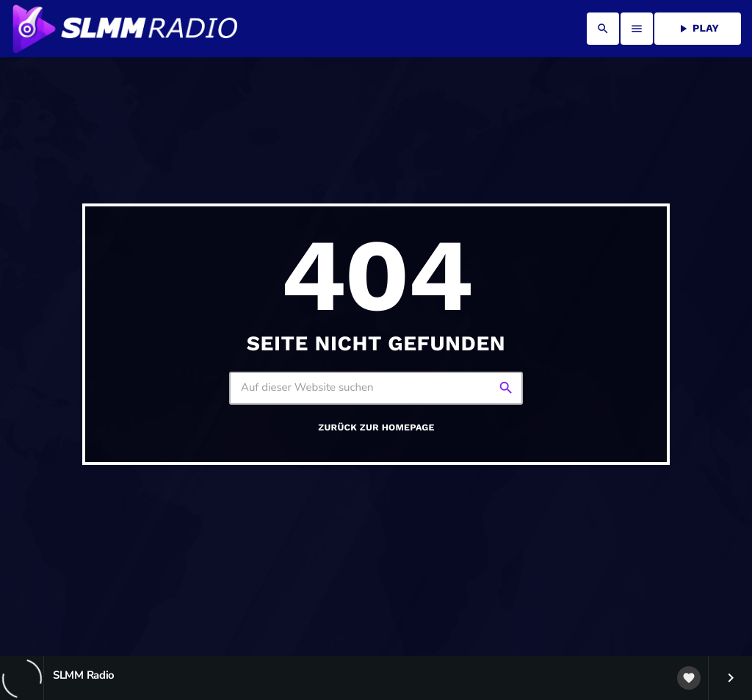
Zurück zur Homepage (376, 428)
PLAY (698, 29)
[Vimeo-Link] (124, 29)
